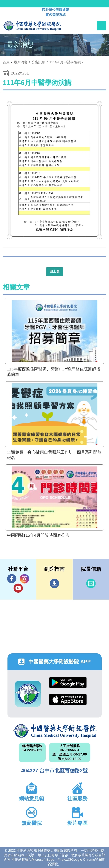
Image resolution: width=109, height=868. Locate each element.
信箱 (91, 583)
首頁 (6, 62)
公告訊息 (38, 62)
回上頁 (55, 271)
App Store (68, 699)
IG (24, 579)
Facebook (12, 579)
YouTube (18, 588)
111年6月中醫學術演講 (67, 62)
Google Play (68, 683)
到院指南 (54, 583)
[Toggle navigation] (102, 26)
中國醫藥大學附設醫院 (55, 731)
